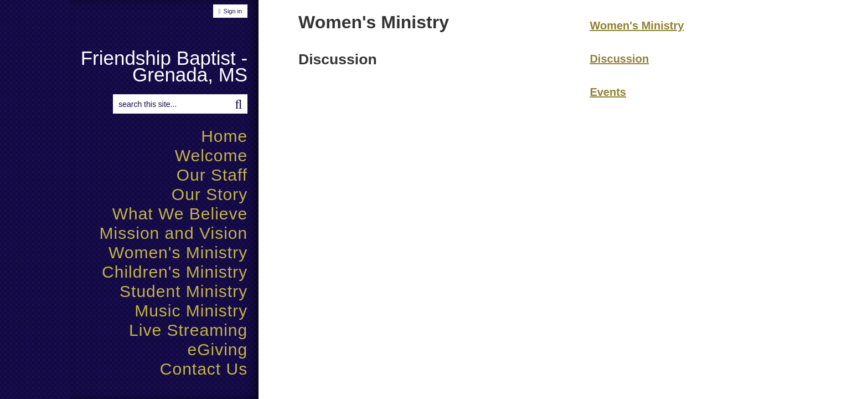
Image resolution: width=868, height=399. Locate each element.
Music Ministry (191, 311)
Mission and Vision (174, 233)
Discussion (619, 59)
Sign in (233, 11)
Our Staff (212, 175)
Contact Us (204, 369)
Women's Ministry (178, 252)
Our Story (210, 194)
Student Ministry (184, 291)
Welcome (211, 155)
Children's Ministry (175, 272)
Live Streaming (188, 330)
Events (608, 92)
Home (224, 136)
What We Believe (180, 214)
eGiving (217, 349)
